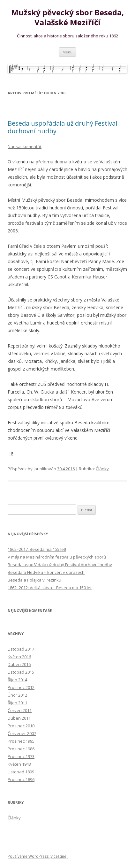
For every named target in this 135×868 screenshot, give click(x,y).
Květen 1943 (19, 764)
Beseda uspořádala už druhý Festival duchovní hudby (62, 127)
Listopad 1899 (21, 772)
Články (102, 469)
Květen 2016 (19, 657)
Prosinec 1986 (21, 749)
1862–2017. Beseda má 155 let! (37, 549)
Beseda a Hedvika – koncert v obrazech (46, 572)
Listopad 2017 (21, 649)
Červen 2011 (20, 710)
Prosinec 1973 (21, 756)
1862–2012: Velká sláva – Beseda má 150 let (50, 588)
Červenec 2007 (22, 733)
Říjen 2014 (17, 680)
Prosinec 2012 (21, 687)
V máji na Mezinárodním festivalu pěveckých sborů (57, 557)
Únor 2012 (17, 695)
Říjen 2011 (17, 703)
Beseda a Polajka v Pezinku (34, 580)
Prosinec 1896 (21, 779)
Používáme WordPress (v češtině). (38, 856)
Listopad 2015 (21, 672)
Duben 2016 (19, 664)
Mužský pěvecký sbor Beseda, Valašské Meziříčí (67, 18)
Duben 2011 (19, 718)
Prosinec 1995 (21, 741)
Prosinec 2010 (21, 726)
